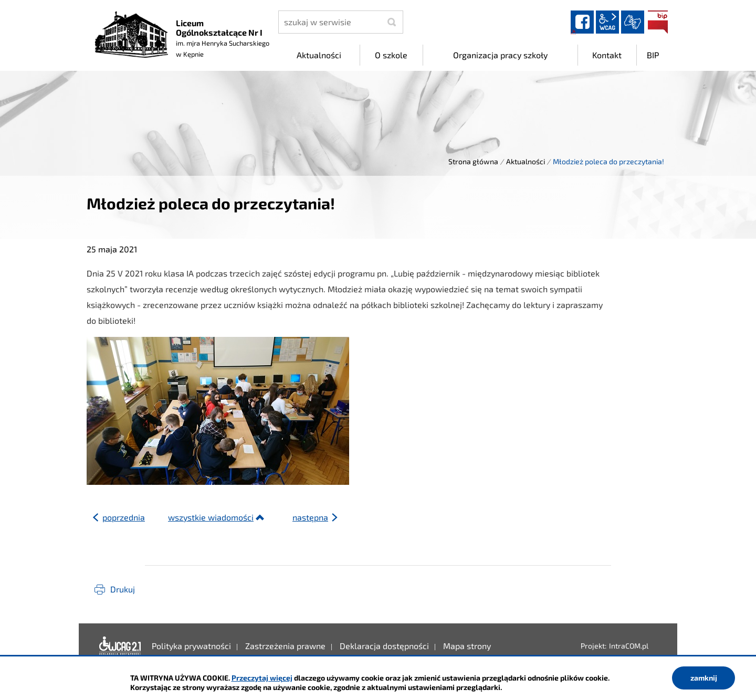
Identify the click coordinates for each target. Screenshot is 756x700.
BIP (658, 22)
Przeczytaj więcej (262, 678)
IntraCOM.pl (629, 646)
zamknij (704, 678)
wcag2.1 (607, 22)
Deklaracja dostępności (120, 646)
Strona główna (473, 161)
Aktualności (526, 161)
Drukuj (123, 589)
